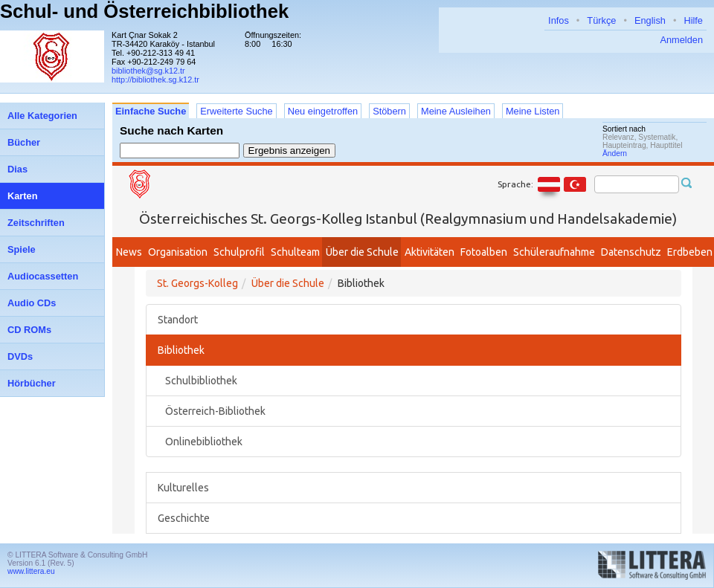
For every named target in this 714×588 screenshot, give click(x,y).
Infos (559, 20)
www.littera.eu (31, 571)
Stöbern (389, 111)
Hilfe (693, 20)
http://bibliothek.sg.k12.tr (155, 80)
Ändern (615, 154)
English (650, 20)
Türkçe (601, 20)
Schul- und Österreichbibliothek (144, 11)
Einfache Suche (151, 111)
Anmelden (681, 40)
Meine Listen (533, 111)
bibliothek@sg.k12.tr (148, 71)
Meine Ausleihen (456, 111)
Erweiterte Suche (236, 111)
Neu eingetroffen (323, 111)
